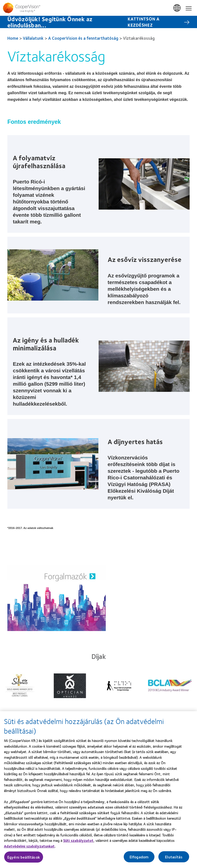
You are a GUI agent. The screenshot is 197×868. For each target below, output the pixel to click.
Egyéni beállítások (24, 859)
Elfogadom (139, 859)
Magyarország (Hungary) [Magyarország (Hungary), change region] (177, 8)
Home (13, 38)
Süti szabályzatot (78, 843)
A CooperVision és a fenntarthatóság (83, 38)
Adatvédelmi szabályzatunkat (29, 848)
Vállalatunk (33, 38)
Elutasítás (174, 859)
